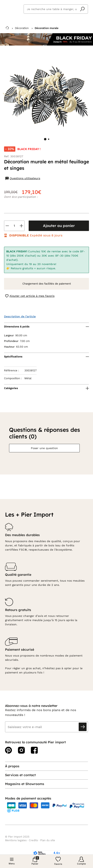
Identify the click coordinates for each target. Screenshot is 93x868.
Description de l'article (20, 316)
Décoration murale (47, 28)
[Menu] (12, 861)
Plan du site (48, 840)
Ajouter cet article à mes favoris (30, 296)
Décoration (22, 28)
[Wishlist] (58, 861)
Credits (33, 840)
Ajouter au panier (59, 226)
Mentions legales (16, 840)
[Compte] (81, 861)
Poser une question (44, 448)
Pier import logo (12, 8)
